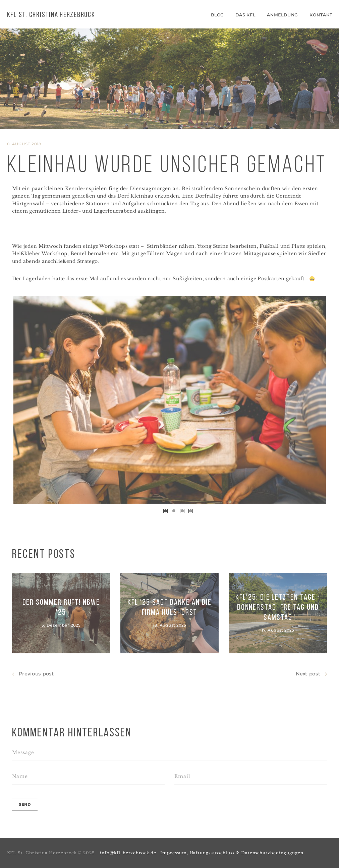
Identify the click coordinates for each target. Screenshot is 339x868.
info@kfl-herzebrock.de (128, 853)
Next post (311, 674)
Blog (217, 15)
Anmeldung (282, 15)
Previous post (33, 674)
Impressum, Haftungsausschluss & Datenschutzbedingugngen (232, 853)
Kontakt (321, 15)
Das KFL (245, 15)
